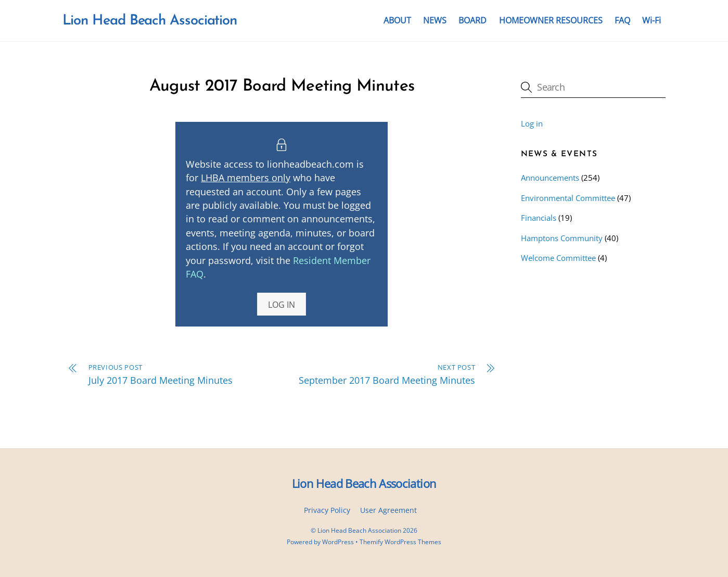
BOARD (472, 20)
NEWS (435, 20)
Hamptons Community (562, 238)
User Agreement (388, 510)
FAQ (622, 20)
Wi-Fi (652, 20)
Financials (539, 218)
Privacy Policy (327, 510)
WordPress (338, 542)
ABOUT (397, 20)
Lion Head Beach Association (359, 530)
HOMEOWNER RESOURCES (551, 20)
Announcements (550, 178)
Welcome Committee (558, 258)
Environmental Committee (568, 198)
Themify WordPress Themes (400, 542)
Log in (532, 123)
